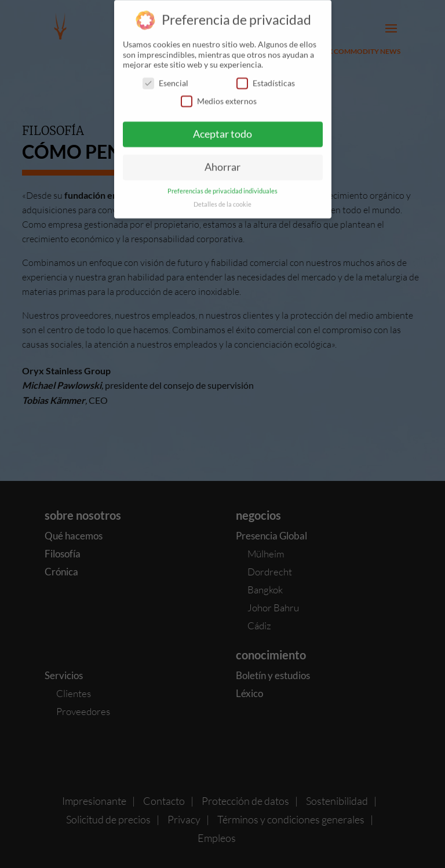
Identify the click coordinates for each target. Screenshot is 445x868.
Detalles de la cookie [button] (222, 198)
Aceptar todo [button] (222, 128)
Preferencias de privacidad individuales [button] (222, 185)
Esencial (165, 77)
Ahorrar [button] (222, 161)
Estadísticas (266, 77)
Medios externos (219, 95)
